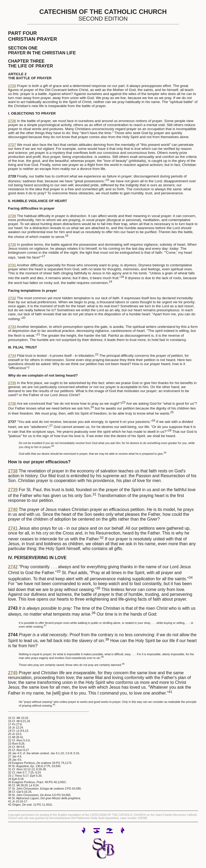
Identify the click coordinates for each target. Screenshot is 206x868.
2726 (12, 121)
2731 (12, 265)
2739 (13, 490)
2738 (13, 471)
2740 (13, 509)
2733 (12, 327)
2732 (12, 298)
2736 (12, 403)
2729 (12, 216)
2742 (13, 567)
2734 (12, 356)
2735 (12, 383)
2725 (12, 86)
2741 (13, 528)
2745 (13, 673)
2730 (12, 245)
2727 (12, 145)
